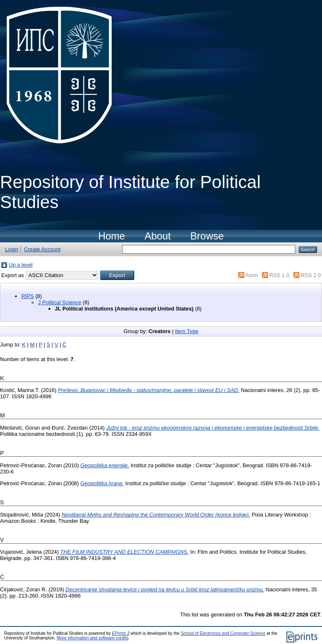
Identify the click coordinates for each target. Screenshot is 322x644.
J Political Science (60, 302)
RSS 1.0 (279, 275)
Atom (252, 275)
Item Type (187, 331)
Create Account (42, 249)
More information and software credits (93, 638)
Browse (207, 236)
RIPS (28, 296)
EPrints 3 (121, 633)
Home (112, 236)
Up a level (21, 265)
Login (11, 249)
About (158, 236)
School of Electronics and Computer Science (223, 633)
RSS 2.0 (311, 275)
